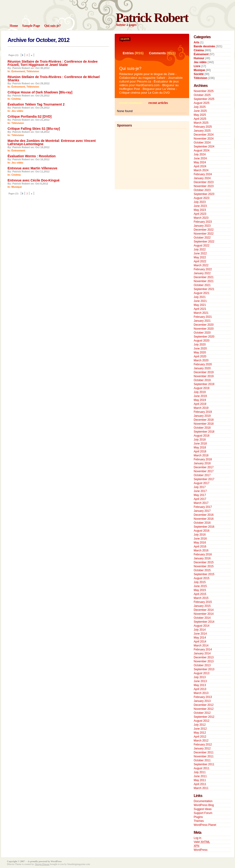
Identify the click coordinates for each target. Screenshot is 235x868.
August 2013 (202, 673)
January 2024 (202, 178)
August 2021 (202, 293)
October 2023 (202, 190)
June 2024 (200, 158)
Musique (17, 187)
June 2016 (200, 539)
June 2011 (200, 776)
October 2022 (202, 238)
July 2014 (200, 630)
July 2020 (200, 345)
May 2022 (200, 257)
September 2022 (204, 242)
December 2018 (204, 420)
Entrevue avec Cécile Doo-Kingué (34, 180)
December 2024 (204, 135)
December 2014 (204, 610)
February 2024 (203, 174)
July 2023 (200, 202)
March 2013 (201, 693)
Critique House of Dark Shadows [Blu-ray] (40, 92)
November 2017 (204, 471)
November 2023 (204, 186)
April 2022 (200, 261)
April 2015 (200, 594)
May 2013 (200, 685)
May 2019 (200, 400)
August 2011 (202, 768)
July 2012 (200, 725)
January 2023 (202, 226)
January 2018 (202, 463)
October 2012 (202, 713)
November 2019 (204, 376)
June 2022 (200, 253)
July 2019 (200, 392)
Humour (199, 58)
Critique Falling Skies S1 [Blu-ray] (34, 129)
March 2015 (201, 598)
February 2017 (203, 507)
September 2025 (204, 99)
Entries (128, 53)
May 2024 (200, 162)
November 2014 (204, 614)
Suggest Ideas (203, 809)
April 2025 (200, 119)
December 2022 (204, 230)
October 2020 (202, 333)
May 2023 (200, 210)
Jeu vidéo (17, 111)
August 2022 (202, 246)
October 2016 (202, 523)
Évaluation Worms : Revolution (32, 156)
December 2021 (204, 277)
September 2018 (204, 432)
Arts (197, 42)
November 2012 (204, 709)
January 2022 (202, 273)
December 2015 (204, 562)
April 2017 (200, 499)
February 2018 (203, 459)
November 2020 (204, 329)
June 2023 (200, 206)
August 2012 (202, 721)
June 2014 (200, 634)
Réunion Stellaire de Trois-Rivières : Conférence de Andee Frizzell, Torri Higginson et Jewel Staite (53, 63)
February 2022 (203, 269)
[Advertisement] (148, 158)
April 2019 (200, 404)
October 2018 (202, 428)
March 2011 (201, 788)
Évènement (18, 71)
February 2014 (203, 649)
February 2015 (203, 602)
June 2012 (200, 729)
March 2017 (201, 503)
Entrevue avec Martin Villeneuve (33, 168)
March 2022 (201, 265)
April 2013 (200, 689)
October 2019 (202, 380)
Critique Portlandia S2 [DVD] (30, 116)
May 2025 (200, 115)
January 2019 (202, 416)
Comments (157, 53)
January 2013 (202, 701)
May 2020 (200, 352)
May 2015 (200, 590)
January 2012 (202, 748)
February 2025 (203, 127)
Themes (199, 821)
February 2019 (203, 412)
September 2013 (204, 669)
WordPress (201, 850)
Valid (202, 842)
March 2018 (201, 455)
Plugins (198, 817)
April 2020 (200, 356)
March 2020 (201, 360)
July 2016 (200, 535)
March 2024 (201, 170)
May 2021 (200, 305)
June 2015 (200, 586)
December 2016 (204, 515)
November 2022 (204, 234)
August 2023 (202, 198)
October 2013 (202, 665)
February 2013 (203, 697)
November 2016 (204, 519)
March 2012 (201, 741)
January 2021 (202, 321)
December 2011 (204, 752)
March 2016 (201, 550)
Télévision (33, 71)
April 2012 (200, 737)
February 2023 (203, 222)
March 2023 (201, 218)
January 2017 (202, 511)
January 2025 (202, 131)
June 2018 (200, 444)
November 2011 (204, 756)
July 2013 (200, 677)
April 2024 (200, 166)
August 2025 (202, 103)
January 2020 (202, 368)
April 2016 (200, 547)
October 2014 (202, 618)
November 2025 (204, 91)
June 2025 (200, 111)
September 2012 (204, 717)
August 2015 (202, 578)
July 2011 (200, 772)
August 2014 (202, 626)
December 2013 (204, 657)
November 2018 (204, 424)
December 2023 (204, 182)
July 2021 (200, 297)
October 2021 (202, 285)
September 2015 (204, 574)
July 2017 (200, 487)
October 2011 (202, 760)
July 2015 (200, 582)
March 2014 (201, 646)
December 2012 (204, 705)
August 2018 (202, 436)
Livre (197, 66)
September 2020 (204, 337)
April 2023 (200, 214)
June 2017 (200, 491)
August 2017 (202, 483)
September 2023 (204, 194)
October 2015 (202, 570)
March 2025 (201, 123)
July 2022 (200, 249)
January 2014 (202, 653)
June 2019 (200, 396)
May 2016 (200, 543)
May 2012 (200, 733)
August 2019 (202, 388)
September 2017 (204, 479)
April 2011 (200, 784)
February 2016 (203, 554)
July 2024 (200, 154)
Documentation (203, 801)
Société (199, 74)
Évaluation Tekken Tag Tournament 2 (36, 104)
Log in (198, 838)
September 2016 (204, 527)
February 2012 (203, 745)
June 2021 (200, 301)
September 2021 (204, 289)
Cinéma (16, 99)
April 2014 (200, 642)
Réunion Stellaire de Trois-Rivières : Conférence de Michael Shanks (54, 79)
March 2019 (201, 408)
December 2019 (204, 372)
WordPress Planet (205, 825)
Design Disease (42, 864)
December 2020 (204, 325)
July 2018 (200, 440)
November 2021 (204, 281)
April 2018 (200, 451)
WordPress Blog (204, 805)
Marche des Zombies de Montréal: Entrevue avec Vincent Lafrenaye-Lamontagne (52, 142)
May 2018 (200, 448)
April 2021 (200, 309)
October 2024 (202, 143)
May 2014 (200, 638)
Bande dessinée (204, 46)
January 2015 (202, 606)
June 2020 (200, 349)
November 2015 (204, 566)
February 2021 (203, 317)
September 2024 (204, 147)
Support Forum (203, 813)
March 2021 (201, 313)
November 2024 (204, 139)
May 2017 (200, 495)
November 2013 (204, 661)
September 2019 (204, 384)
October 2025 (202, 95)
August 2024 (202, 150)
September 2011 (204, 764)
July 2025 (200, 107)
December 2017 (204, 467)
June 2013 (200, 681)
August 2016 (202, 531)
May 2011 (200, 780)
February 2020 (203, 364)
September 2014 (204, 622)
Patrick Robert (152, 18)
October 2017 (202, 475)
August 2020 (202, 341)
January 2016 (202, 558)
